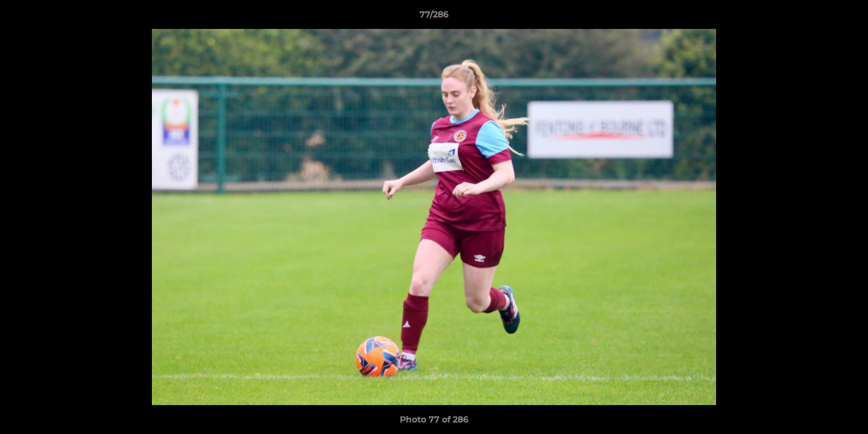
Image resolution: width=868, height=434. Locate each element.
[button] (846, 17)
